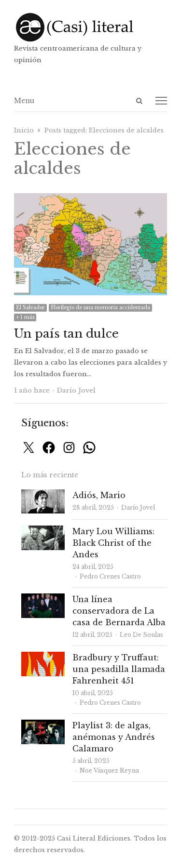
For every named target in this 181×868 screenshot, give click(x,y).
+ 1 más (25, 317)
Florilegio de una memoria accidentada (100, 308)
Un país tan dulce (66, 334)
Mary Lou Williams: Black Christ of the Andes (113, 543)
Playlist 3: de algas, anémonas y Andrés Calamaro (114, 737)
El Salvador (30, 308)
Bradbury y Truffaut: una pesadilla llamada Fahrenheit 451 (119, 669)
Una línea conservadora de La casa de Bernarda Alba (119, 611)
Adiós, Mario (99, 495)
